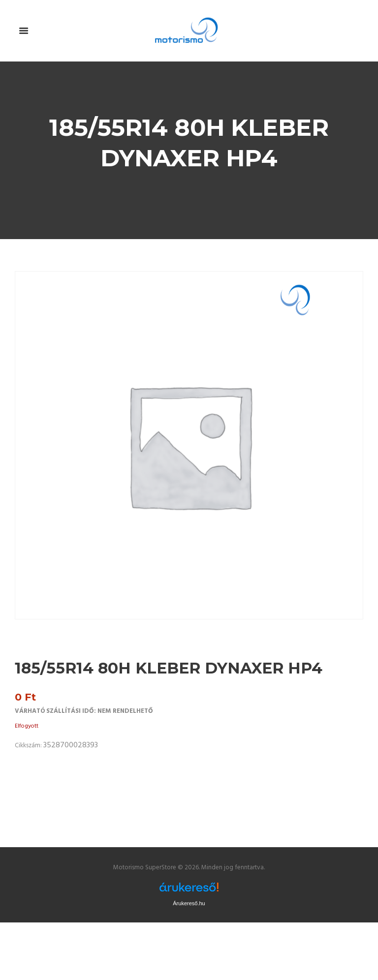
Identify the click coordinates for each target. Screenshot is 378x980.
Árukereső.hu (189, 903)
